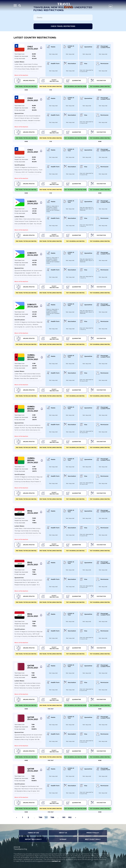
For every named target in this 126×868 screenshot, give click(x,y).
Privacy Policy (93, 833)
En (111, 7)
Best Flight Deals (93, 839)
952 (70, 817)
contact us (56, 861)
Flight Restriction (50, 81)
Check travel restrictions (63, 26)
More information (21, 75)
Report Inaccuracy (33, 839)
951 (64, 817)
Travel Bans (65, 6)
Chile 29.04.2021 (33, 48)
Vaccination (98, 81)
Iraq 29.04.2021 (33, 512)
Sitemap (63, 839)
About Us (63, 833)
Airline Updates (25, 81)
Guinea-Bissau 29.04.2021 (33, 357)
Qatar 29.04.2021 (33, 667)
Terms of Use (33, 833)
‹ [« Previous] (17, 817)
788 (52, 817)
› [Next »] (76, 817)
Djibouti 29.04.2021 (33, 202)
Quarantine (73, 81)
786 (40, 817)
